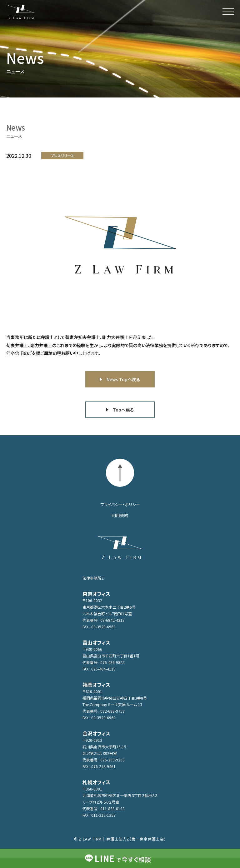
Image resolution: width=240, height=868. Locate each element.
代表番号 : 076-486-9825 (104, 662)
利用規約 (120, 515)
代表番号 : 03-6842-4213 (104, 620)
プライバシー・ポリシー (120, 504)
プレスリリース (62, 155)
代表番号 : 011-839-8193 (104, 808)
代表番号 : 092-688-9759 (104, 711)
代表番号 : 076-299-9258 (104, 760)
